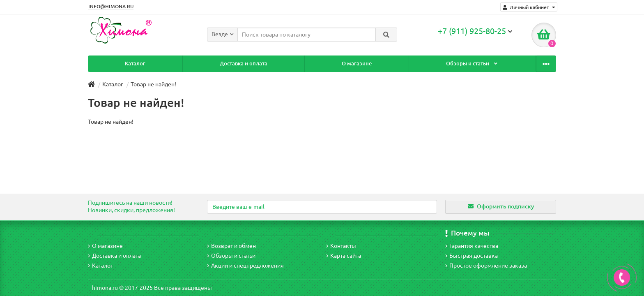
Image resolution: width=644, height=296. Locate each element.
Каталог (127, 64)
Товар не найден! (153, 84)
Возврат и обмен (231, 246)
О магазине (318, 64)
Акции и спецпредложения (245, 266)
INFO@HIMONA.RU (111, 6)
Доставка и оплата (220, 64)
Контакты (515, 64)
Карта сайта (344, 256)
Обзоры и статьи (417, 64)
